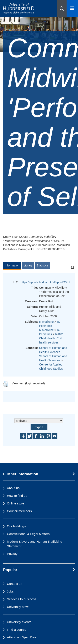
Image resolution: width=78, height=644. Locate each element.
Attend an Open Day (21, 637)
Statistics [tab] (42, 265)
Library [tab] (28, 265)
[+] (72, 267)
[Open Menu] (72, 8)
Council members (19, 511)
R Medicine (46, 322)
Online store (15, 503)
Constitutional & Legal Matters (28, 534)
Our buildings (16, 526)
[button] (62, 8)
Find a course (17, 630)
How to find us (17, 496)
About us (13, 488)
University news (18, 607)
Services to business (22, 599)
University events (19, 622)
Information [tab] (12, 265)
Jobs (10, 591)
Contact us (15, 584)
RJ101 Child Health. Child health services (51, 338)
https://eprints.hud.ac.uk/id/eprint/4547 (45, 282)
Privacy (12, 554)
